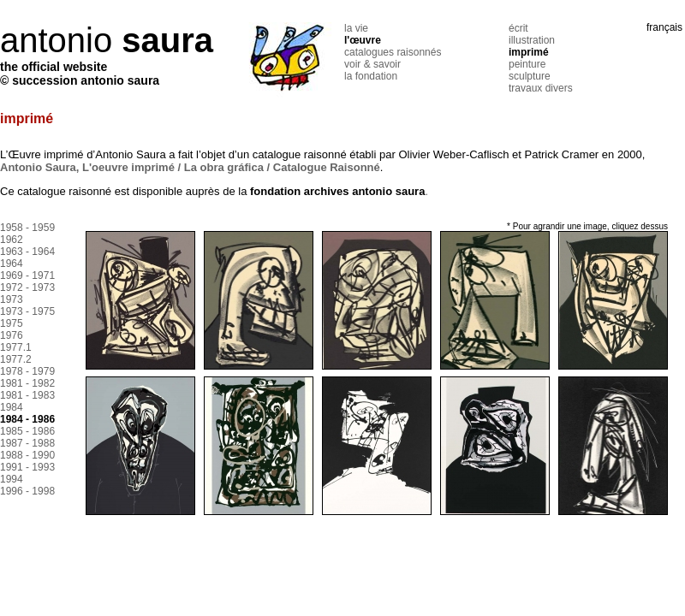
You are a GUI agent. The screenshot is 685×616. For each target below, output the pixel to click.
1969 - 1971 (27, 275)
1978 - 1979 (27, 371)
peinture (527, 64)
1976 (12, 335)
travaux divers (541, 88)
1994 (12, 479)
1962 (12, 240)
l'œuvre (363, 40)
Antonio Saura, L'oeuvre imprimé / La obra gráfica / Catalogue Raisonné (190, 167)
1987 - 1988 (27, 443)
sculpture (530, 76)
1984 (12, 407)
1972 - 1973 (27, 287)
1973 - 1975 (27, 311)
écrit (518, 28)
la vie (356, 28)
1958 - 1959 (27, 228)
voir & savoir (372, 64)
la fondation (371, 76)
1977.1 (16, 347)
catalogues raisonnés (393, 52)
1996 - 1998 (27, 491)
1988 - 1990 (27, 455)
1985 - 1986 (27, 431)
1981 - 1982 (27, 383)
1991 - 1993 (27, 467)
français (664, 27)
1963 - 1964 (27, 252)
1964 (12, 264)
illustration (532, 40)
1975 (12, 323)
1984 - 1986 (27, 419)
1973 (12, 299)
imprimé (529, 52)
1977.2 (16, 359)
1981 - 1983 (27, 395)
